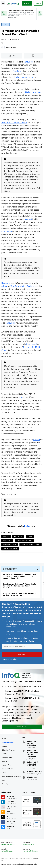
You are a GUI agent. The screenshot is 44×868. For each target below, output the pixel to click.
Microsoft (7, 541)
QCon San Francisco (34, 772)
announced (28, 62)
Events (4, 754)
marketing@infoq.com (30, 851)
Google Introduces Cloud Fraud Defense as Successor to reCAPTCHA (20, 595)
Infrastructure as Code (31, 545)
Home (4, 738)
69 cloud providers (33, 92)
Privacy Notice (6, 864)
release (5, 286)
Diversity (5, 784)
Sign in (38, 3)
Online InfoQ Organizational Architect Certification (32, 754)
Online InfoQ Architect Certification (32, 743)
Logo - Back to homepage (13, 3)
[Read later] (33, 56)
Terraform (17, 71)
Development (10, 569)
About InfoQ (6, 765)
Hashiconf (6, 283)
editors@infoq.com (8, 851)
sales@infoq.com (29, 844)
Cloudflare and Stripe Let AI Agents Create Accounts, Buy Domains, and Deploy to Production (19, 586)
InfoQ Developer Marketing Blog (12, 778)
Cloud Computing (10, 549)
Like (13, 56)
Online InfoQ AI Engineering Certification (32, 764)
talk (20, 397)
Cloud (30, 537)
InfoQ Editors (7, 761)
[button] (22, 655)
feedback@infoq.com (8, 844)
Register (27, 3)
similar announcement (23, 77)
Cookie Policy (33, 864)
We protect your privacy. (10, 659)
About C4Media (7, 769)
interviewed (7, 231)
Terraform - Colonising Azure (14, 123)
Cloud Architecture (24, 541)
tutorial (37, 440)
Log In (4, 746)
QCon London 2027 (34, 777)
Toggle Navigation (3, 3)
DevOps (6, 24)
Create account (8, 742)
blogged (28, 219)
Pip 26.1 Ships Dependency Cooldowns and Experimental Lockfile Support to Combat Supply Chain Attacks (19, 576)
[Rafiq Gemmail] (3, 47)
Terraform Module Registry (22, 286)
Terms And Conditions (20, 864)
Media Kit (5, 773)
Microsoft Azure (10, 545)
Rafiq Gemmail (11, 47)
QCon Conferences (9, 750)
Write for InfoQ (7, 757)
